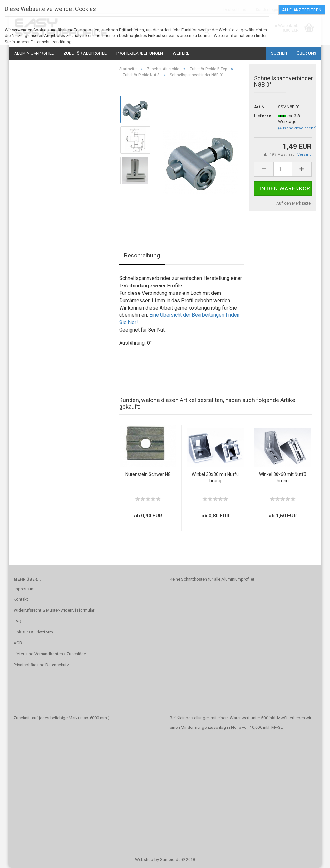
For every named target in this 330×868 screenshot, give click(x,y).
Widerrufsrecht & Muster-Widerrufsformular (54, 610)
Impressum (24, 589)
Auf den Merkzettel (294, 203)
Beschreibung (142, 255)
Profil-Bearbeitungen (140, 53)
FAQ (17, 621)
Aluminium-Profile (34, 53)
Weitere (181, 53)
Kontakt (21, 599)
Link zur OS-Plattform (33, 632)
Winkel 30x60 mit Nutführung (283, 477)
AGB (18, 643)
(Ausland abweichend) (297, 128)
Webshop (144, 859)
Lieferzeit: (261, 116)
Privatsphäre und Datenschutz (41, 665)
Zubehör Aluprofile (85, 53)
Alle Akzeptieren (302, 10)
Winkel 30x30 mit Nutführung (215, 477)
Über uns (307, 53)
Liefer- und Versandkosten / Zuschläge (50, 654)
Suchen (279, 53)
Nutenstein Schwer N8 (148, 474)
